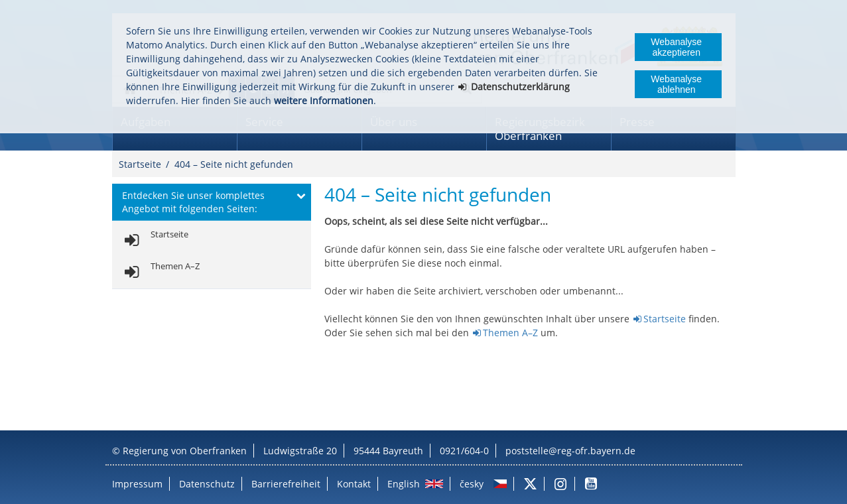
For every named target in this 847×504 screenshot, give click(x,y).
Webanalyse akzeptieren (676, 47)
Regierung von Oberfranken (185, 451)
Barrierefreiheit (286, 484)
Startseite (140, 164)
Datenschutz (207, 484)
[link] (154, 240)
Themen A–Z (510, 333)
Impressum (137, 484)
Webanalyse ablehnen (676, 84)
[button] (212, 202)
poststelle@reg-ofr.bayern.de (570, 451)
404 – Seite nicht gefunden (234, 164)
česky (472, 484)
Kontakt (354, 484)
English (404, 484)
